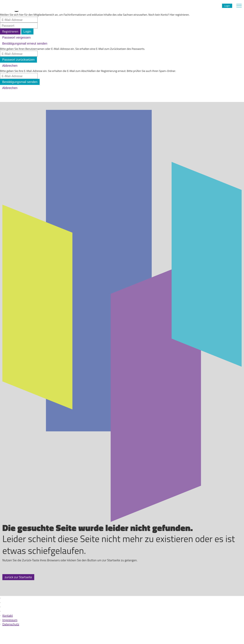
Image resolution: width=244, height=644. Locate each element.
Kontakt (8, 615)
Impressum (10, 620)
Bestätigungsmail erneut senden (25, 43)
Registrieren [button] (10, 31)
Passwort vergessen (16, 37)
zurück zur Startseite (18, 577)
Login (227, 6)
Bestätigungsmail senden (20, 82)
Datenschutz (11, 624)
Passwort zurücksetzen (18, 60)
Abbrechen (10, 66)
